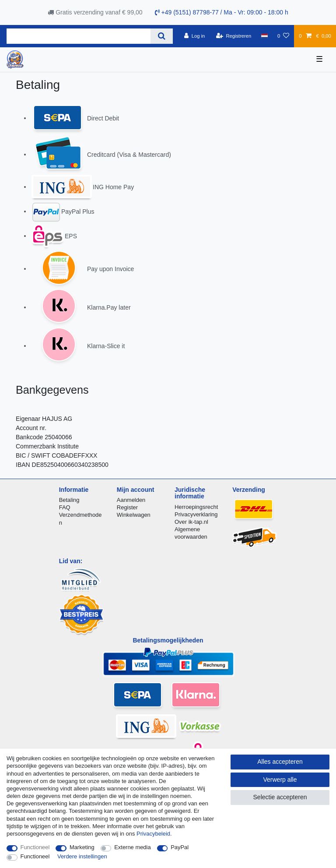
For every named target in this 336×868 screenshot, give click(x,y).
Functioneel (35, 847)
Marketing (82, 847)
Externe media (132, 847)
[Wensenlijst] (283, 36)
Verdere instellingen (82, 856)
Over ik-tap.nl (191, 522)
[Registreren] (234, 36)
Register (127, 507)
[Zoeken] (162, 36)
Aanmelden (131, 500)
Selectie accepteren (280, 797)
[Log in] (194, 36)
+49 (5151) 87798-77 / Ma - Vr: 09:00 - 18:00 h (222, 12)
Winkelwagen (134, 515)
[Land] (264, 36)
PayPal (180, 847)
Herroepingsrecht (196, 507)
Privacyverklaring (196, 514)
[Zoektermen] (79, 36)
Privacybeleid (153, 834)
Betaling (69, 500)
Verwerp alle (280, 780)
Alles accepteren (280, 762)
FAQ (65, 507)
